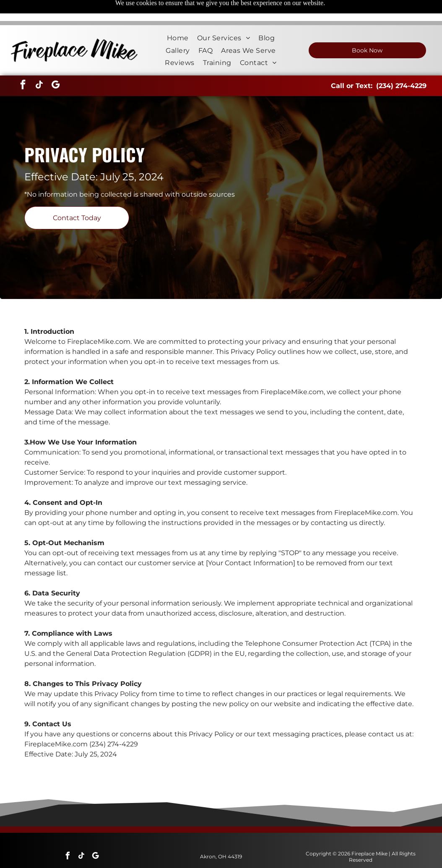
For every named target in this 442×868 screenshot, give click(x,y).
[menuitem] (178, 17)
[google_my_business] (55, 65)
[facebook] (23, 65)
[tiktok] (39, 65)
